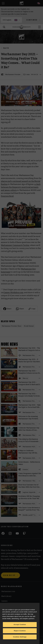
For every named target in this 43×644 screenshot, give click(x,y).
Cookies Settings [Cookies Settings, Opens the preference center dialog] (20, 637)
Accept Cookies (20, 625)
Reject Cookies (20, 631)
